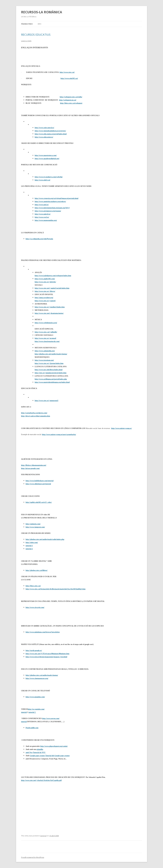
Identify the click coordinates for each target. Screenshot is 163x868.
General (43, 836)
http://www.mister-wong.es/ (121, 428)
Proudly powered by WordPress (33, 857)
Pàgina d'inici (27, 24)
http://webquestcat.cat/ (68, 100)
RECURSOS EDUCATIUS (36, 35)
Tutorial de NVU (39, 753)
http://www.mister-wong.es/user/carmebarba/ (59, 435)
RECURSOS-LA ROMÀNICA (42, 12)
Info (40, 24)
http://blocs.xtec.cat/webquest (71, 103)
